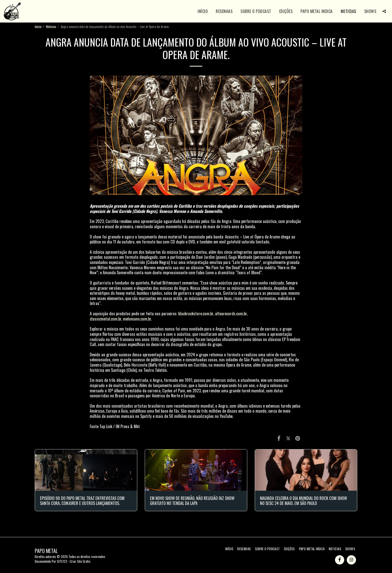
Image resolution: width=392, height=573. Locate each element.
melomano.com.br (137, 319)
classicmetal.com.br (105, 319)
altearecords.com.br (231, 313)
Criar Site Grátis (80, 561)
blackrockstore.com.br (196, 313)
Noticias (51, 27)
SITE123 (62, 561)
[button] (384, 11)
